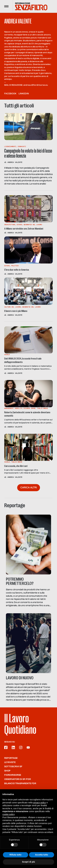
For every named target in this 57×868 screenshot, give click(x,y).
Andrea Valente (15, 162)
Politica (15, 266)
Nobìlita (19, 408)
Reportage (11, 758)
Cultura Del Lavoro (12, 307)
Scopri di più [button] (28, 862)
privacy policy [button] (40, 803)
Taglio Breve (42, 408)
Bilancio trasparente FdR (20, 784)
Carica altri (29, 488)
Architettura (10, 225)
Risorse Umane (29, 408)
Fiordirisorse (13, 775)
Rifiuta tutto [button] (15, 855)
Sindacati (22, 146)
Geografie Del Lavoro (33, 225)
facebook (10, 94)
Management (9, 408)
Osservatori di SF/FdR (18, 779)
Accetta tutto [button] (41, 855)
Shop (7, 771)
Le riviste (10, 762)
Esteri (19, 225)
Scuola (7, 355)
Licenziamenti (10, 146)
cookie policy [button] (8, 815)
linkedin (24, 94)
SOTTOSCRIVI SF (13, 767)
